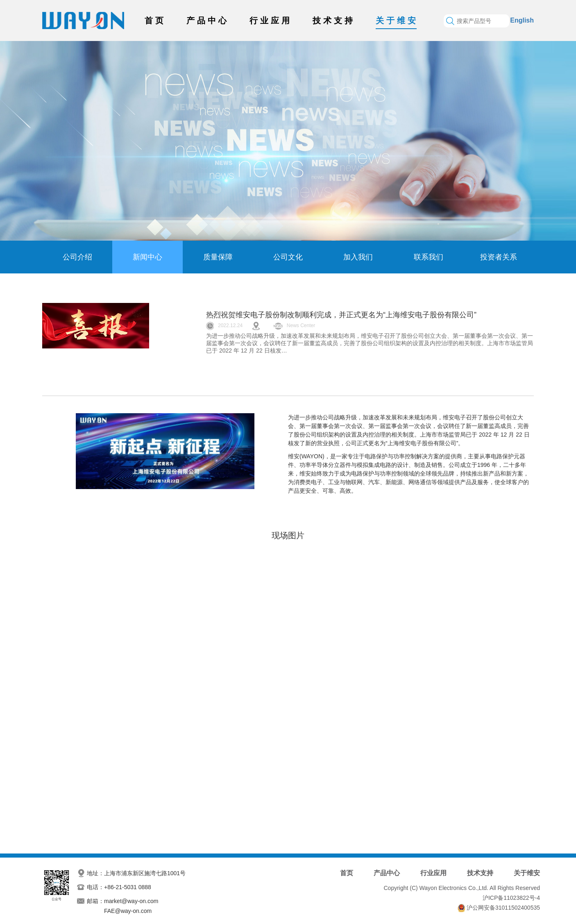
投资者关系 (499, 257)
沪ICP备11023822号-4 (511, 898)
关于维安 (397, 20)
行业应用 (271, 20)
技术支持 (334, 20)
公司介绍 (77, 257)
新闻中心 (147, 257)
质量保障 (218, 257)
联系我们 (429, 257)
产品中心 (208, 20)
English (522, 20)
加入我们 (358, 257)
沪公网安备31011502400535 (503, 908)
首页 (155, 20)
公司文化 (288, 257)
